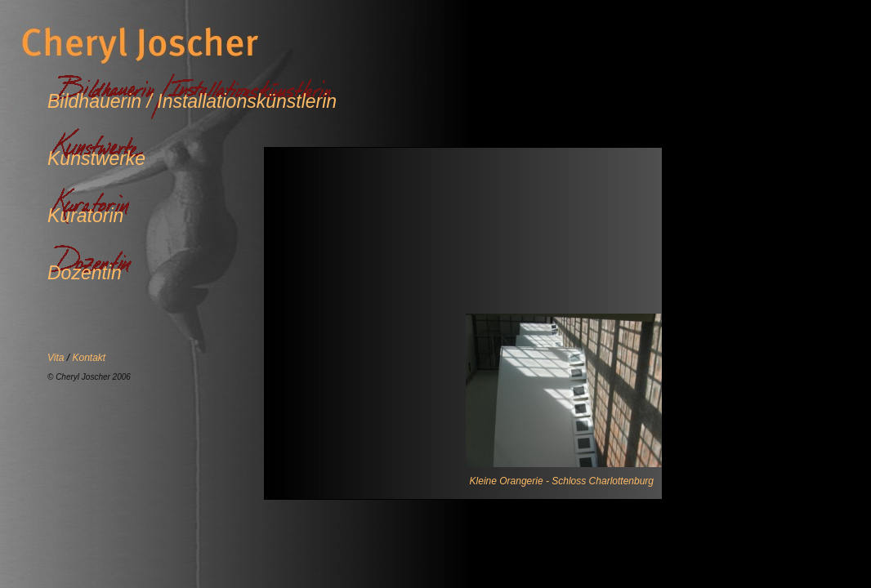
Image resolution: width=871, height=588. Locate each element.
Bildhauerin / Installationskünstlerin (192, 101)
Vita (57, 358)
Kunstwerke (96, 158)
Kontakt (89, 358)
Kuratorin (85, 216)
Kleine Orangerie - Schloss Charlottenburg (562, 481)
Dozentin (85, 273)
